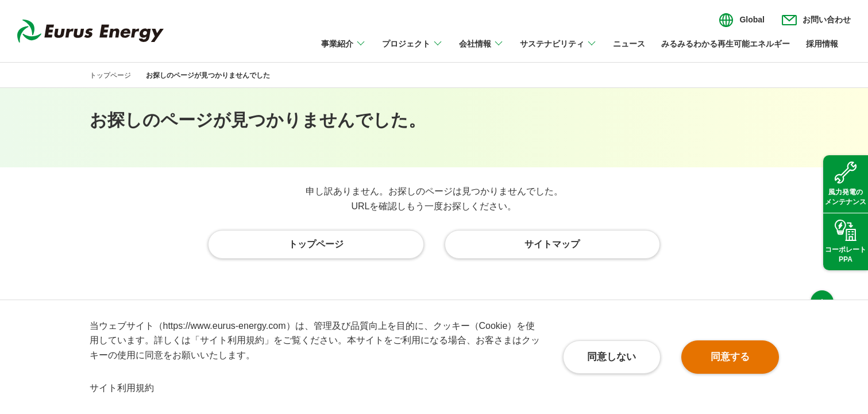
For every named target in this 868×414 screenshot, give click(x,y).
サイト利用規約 (122, 388)
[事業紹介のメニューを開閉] (344, 51)
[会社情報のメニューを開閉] (481, 51)
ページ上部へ (822, 278)
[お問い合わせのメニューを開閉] (816, 20)
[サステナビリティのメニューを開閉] (558, 51)
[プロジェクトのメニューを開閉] (412, 51)
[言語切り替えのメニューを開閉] (742, 20)
